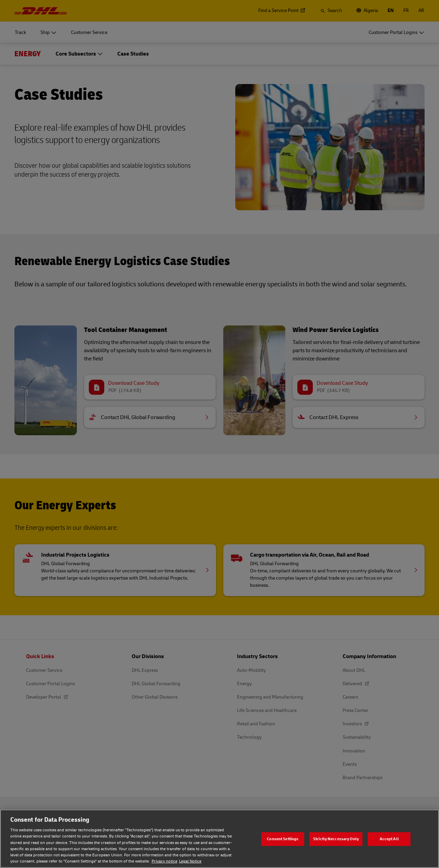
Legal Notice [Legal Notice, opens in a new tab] (190, 861)
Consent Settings (283, 839)
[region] (219, 839)
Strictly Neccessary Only (336, 839)
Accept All (389, 839)
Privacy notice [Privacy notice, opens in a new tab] (164, 861)
